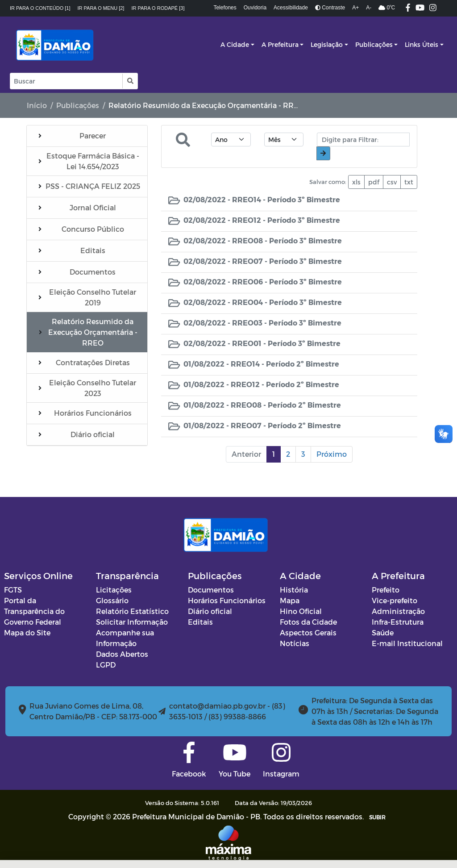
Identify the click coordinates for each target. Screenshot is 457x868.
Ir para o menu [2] (101, 8)
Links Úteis (422, 44)
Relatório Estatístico (132, 611)
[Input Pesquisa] (66, 81)
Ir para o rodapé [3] (158, 8)
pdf (374, 182)
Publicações (374, 44)
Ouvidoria (255, 8)
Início (37, 105)
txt (409, 182)
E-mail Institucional (407, 643)
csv (392, 182)
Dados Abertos (122, 654)
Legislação (327, 44)
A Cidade (235, 44)
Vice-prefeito (395, 600)
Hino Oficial (301, 611)
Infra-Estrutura (398, 622)
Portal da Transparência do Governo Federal (34, 611)
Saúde (383, 632)
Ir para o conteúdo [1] (40, 8)
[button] (130, 81)
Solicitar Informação (132, 622)
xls (356, 182)
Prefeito (386, 590)
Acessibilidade (291, 8)
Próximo (332, 454)
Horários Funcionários (227, 600)
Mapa (290, 600)
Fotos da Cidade (308, 622)
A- (369, 8)
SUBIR (377, 817)
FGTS (13, 590)
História (294, 590)
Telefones (225, 8)
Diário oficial (210, 611)
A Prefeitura (280, 44)
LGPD (106, 665)
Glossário (112, 600)
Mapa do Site (27, 632)
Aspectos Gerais (308, 632)
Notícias (295, 643)
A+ (355, 8)
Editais (200, 622)
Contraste (330, 8)
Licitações (114, 590)
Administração (398, 611)
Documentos (211, 590)
